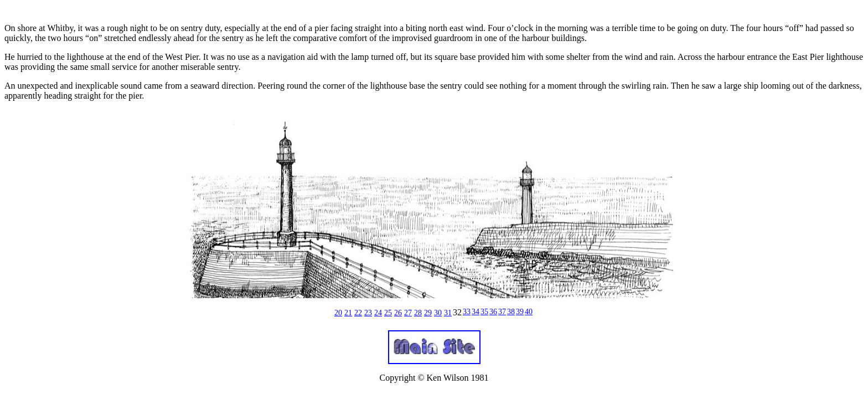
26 (398, 313)
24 (378, 313)
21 (348, 313)
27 (408, 313)
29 (428, 313)
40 (529, 312)
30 (438, 313)
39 (520, 312)
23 (368, 313)
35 (484, 312)
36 (493, 312)
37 (502, 312)
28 (418, 313)
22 (358, 313)
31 (448, 313)
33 (467, 312)
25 (388, 313)
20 (338, 313)
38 (511, 312)
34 (476, 312)
